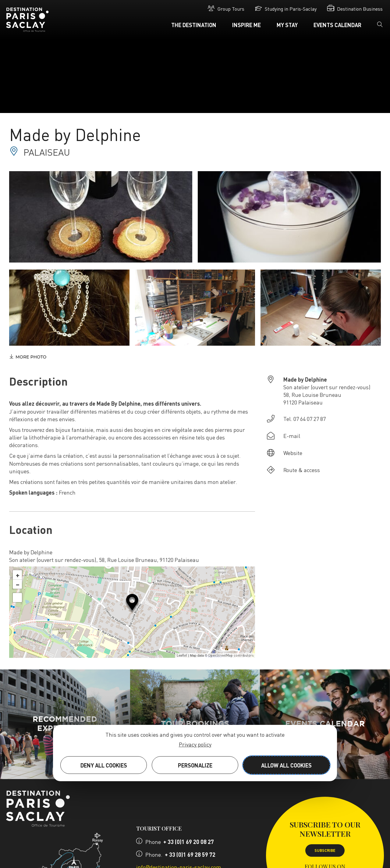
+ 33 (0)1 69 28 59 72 (190, 854)
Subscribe (325, 850)
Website (293, 453)
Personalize (195, 765)
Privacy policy (195, 744)
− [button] (18, 584)
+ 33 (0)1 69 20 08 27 (189, 842)
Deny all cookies (104, 765)
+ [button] (18, 575)
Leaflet (182, 655)
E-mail (292, 436)
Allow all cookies (286, 765)
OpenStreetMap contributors (231, 655)
